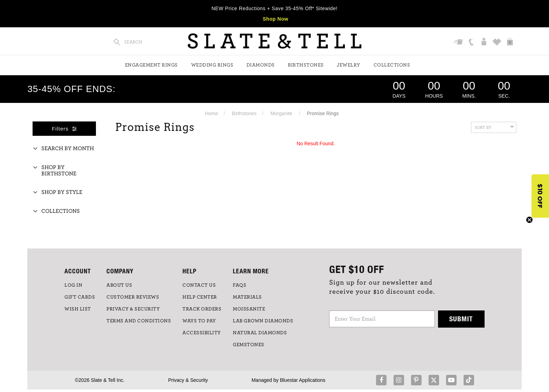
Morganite (281, 113)
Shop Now (275, 19)
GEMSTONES (249, 345)
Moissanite (249, 309)
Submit (461, 319)
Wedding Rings (212, 65)
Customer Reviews (133, 297)
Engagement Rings (151, 65)
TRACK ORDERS (202, 309)
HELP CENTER (200, 297)
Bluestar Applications (303, 380)
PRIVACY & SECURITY (133, 309)
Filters (64, 129)
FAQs (239, 285)
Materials (247, 297)
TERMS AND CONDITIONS (139, 321)
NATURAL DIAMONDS (260, 333)
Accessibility (202, 333)
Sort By (494, 127)
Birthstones (306, 65)
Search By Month (68, 148)
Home (211, 113)
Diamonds (261, 65)
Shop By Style (62, 192)
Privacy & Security (188, 380)
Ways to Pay (199, 321)
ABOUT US (119, 285)
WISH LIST (78, 309)
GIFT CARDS (80, 297)
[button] (540, 196)
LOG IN (73, 285)
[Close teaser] (529, 220)
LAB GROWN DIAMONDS (263, 321)
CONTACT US (199, 285)
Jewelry (349, 65)
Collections (392, 65)
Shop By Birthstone (59, 170)
